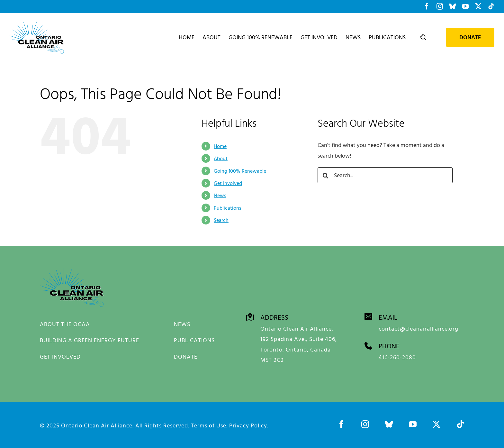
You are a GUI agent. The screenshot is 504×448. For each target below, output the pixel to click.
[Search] (326, 175)
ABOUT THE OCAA (65, 324)
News (220, 195)
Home (220, 146)
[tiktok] (460, 423)
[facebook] (341, 423)
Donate (470, 37)
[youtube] (413, 423)
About (221, 158)
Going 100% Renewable (240, 171)
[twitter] (437, 423)
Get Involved (228, 183)
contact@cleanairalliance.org (419, 327)
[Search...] (385, 175)
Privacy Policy (248, 424)
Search (221, 220)
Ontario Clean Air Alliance (97, 424)
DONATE (186, 357)
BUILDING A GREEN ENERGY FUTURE (90, 340)
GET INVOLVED (60, 357)
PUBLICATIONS (194, 340)
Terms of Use (209, 424)
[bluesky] (389, 423)
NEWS (182, 324)
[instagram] (365, 423)
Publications (228, 208)
